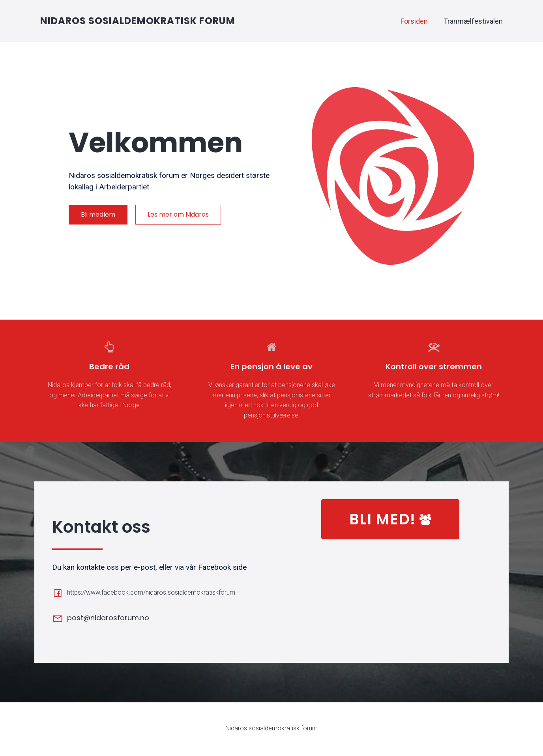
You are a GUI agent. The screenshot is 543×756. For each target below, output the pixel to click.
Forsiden (414, 22)
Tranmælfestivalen (473, 22)
